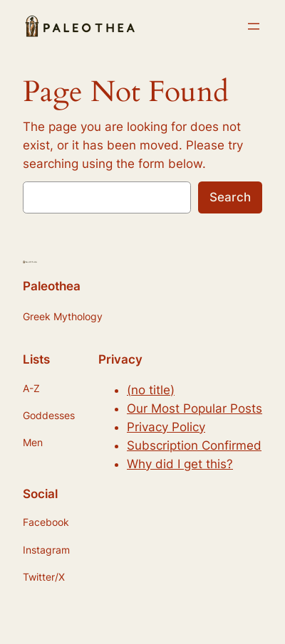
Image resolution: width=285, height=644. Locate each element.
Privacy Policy (166, 427)
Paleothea (52, 286)
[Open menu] (254, 26)
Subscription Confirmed (194, 445)
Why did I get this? (180, 464)
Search (230, 197)
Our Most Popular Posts (195, 408)
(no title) (151, 390)
